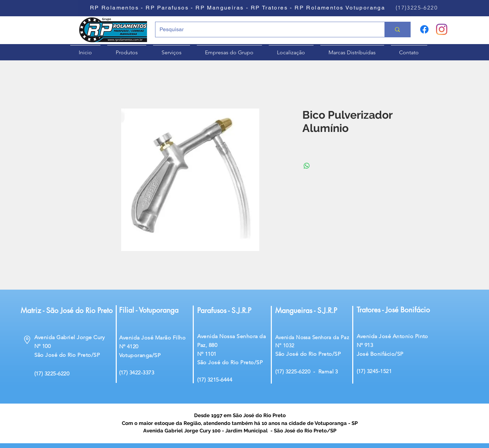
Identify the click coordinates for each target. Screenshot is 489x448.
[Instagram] (442, 29)
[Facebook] (424, 29)
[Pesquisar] (265, 30)
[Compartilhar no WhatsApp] (307, 166)
